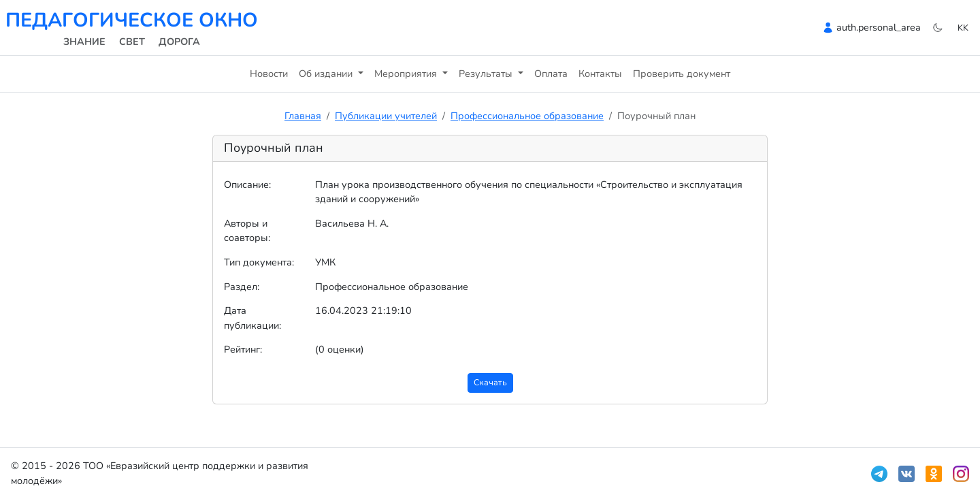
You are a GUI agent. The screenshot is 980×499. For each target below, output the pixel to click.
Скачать (490, 382)
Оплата (551, 74)
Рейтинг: (243, 349)
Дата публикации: (252, 318)
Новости (269, 74)
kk (963, 28)
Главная (303, 116)
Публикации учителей (386, 116)
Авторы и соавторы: (247, 231)
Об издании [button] (327, 74)
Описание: (247, 184)
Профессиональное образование (527, 116)
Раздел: (242, 287)
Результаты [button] (487, 74)
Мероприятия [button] (407, 74)
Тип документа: (259, 262)
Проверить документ (682, 74)
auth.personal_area (879, 27)
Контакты (600, 74)
